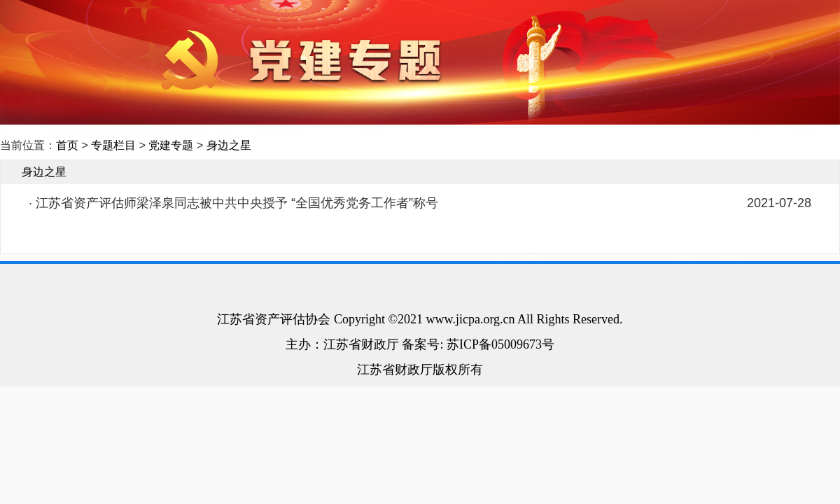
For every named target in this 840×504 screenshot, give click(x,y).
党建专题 (171, 145)
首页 (67, 145)
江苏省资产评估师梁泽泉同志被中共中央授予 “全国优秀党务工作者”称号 (237, 203)
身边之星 (229, 145)
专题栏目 (113, 145)
